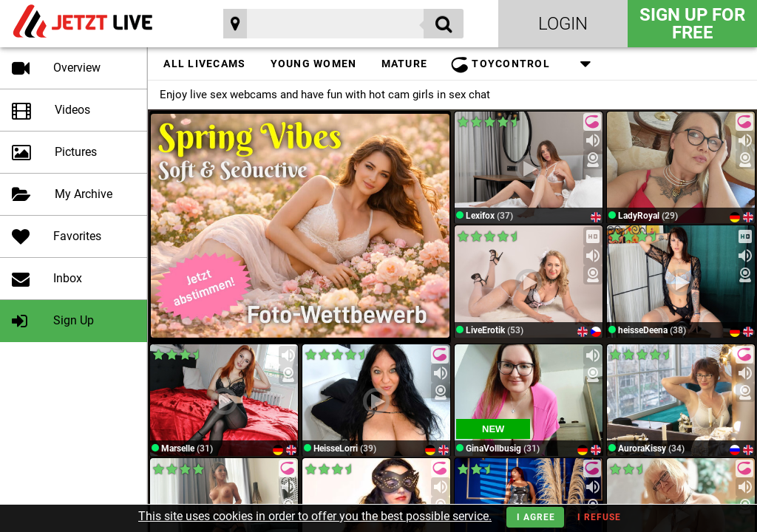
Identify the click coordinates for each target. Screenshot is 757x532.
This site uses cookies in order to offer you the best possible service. (315, 516)
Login (563, 24)
